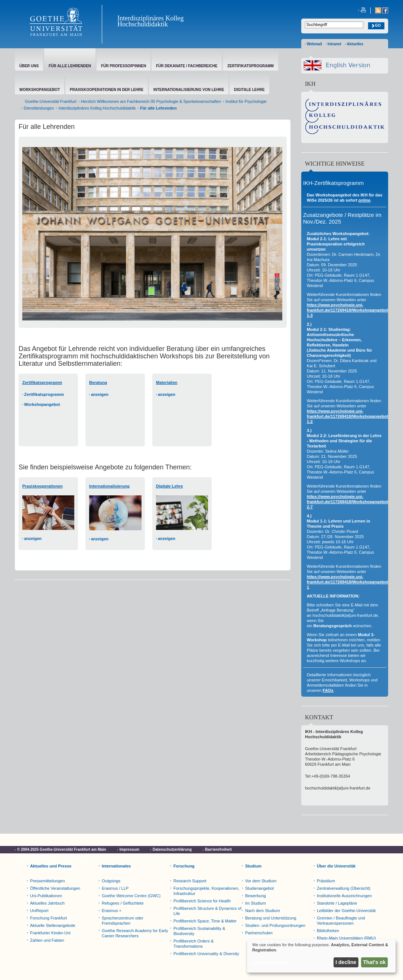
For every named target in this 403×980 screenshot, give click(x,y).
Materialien (167, 382)
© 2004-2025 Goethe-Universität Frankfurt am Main (62, 849)
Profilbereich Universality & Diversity (206, 954)
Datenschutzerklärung (172, 849)
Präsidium (326, 881)
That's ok (375, 962)
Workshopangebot (42, 404)
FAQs (328, 690)
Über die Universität (336, 866)
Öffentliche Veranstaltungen (55, 888)
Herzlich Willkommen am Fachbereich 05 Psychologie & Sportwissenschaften (151, 101)
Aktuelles (355, 44)
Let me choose (270, 962)
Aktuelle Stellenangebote (53, 925)
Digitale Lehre (170, 486)
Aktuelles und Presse (51, 866)
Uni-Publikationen (46, 896)
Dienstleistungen (39, 108)
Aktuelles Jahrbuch (47, 903)
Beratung (98, 382)
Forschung (184, 866)
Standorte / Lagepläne (337, 903)
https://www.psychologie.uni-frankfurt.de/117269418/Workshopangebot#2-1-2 (350, 416)
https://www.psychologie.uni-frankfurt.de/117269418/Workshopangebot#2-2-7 (350, 502)
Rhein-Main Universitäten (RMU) (346, 938)
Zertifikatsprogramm (44, 394)
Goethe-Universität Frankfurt (51, 101)
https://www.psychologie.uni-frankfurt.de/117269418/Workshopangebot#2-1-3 (350, 310)
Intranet (334, 44)
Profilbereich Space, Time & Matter (205, 921)
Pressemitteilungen (48, 881)
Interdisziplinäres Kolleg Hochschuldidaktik (150, 21)
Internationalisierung (109, 486)
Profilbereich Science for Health (202, 901)
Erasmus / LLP (115, 888)
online (364, 200)
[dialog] (321, 956)
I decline (346, 962)
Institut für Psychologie (246, 101)
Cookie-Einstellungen (36, 856)
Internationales (116, 866)
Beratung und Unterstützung (271, 918)
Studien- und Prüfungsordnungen (275, 925)
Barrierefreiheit (218, 849)
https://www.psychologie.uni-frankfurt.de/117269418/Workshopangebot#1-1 (350, 582)
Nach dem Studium (263, 911)
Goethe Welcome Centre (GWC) (131, 896)
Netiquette (77, 856)
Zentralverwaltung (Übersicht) (344, 888)
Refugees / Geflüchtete (123, 903)
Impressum (129, 849)
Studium (253, 866)
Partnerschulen (259, 933)
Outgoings (111, 881)
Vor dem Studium (261, 881)
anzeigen (100, 394)
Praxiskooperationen (43, 486)
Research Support (190, 881)
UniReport (39, 911)
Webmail (314, 44)
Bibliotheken (328, 931)
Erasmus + (112, 911)
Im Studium (256, 903)
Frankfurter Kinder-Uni (50, 933)
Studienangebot (259, 888)
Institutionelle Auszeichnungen (344, 896)
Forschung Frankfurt (48, 918)
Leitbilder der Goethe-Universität (346, 911)
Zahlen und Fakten (47, 940)
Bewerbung (256, 896)
